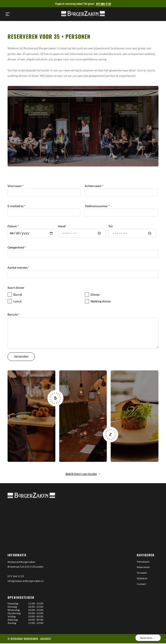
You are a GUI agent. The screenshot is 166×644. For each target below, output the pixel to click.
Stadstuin (142, 579)
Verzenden (21, 357)
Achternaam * (94, 186)
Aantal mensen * (18, 268)
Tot (110, 226)
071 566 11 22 (104, 4)
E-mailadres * (17, 206)
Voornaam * (16, 186)
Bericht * (14, 315)
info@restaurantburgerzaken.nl (26, 582)
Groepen (142, 573)
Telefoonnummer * (97, 206)
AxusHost (46, 639)
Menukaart (143, 562)
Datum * (13, 226)
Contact (141, 585)
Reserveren (143, 568)
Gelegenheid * (17, 248)
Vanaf (62, 226)
